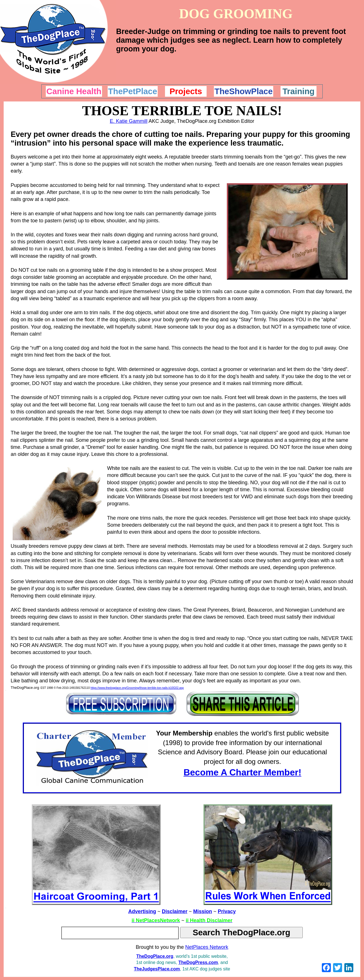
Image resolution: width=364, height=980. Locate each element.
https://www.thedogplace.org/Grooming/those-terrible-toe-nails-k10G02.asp (137, 688)
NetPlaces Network (207, 947)
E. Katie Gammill (129, 121)
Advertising (142, 911)
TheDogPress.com (198, 962)
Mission (203, 911)
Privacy (227, 911)
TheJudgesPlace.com (157, 969)
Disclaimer (175, 911)
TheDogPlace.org (155, 956)
